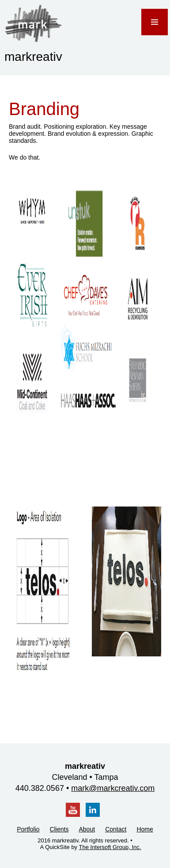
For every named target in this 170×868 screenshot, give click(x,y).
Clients (59, 829)
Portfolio (28, 829)
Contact (116, 829)
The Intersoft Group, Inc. (110, 847)
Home (145, 829)
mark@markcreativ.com (113, 788)
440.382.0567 (40, 788)
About (87, 829)
